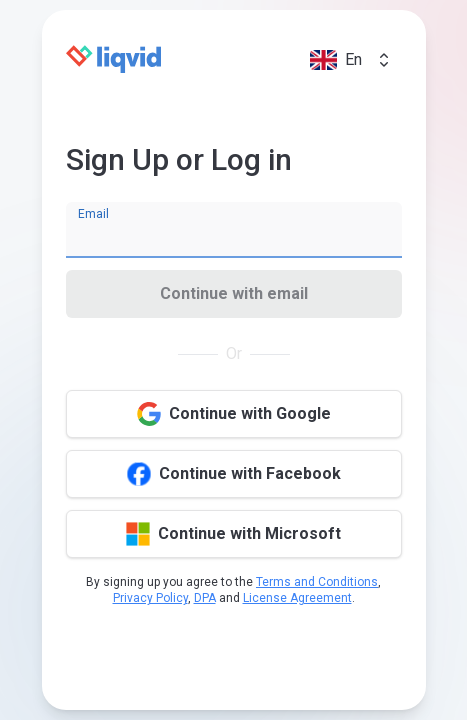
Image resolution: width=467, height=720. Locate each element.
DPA (205, 598)
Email (93, 214)
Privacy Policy (150, 598)
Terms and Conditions (317, 582)
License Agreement (297, 598)
